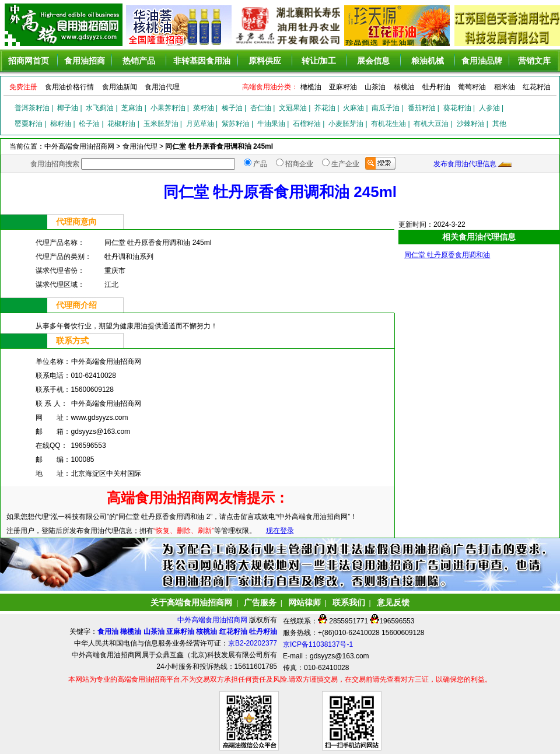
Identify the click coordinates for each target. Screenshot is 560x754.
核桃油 (404, 87)
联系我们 (349, 602)
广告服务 (260, 602)
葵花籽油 (457, 108)
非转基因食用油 (202, 61)
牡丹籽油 (436, 87)
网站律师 (304, 602)
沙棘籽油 (471, 124)
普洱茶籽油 (32, 108)
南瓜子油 (386, 108)
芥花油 (325, 108)
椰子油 (68, 108)
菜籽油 (204, 108)
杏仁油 (261, 108)
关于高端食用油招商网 (191, 602)
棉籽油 (61, 124)
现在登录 (280, 531)
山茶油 (375, 87)
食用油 (108, 632)
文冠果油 (293, 108)
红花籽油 (537, 87)
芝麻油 (132, 108)
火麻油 (353, 108)
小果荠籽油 (168, 108)
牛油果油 (271, 124)
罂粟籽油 (29, 124)
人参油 (489, 108)
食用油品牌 (482, 61)
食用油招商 (85, 61)
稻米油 (505, 87)
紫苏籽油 (236, 124)
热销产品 (139, 61)
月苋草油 (200, 124)
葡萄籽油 (472, 87)
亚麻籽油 (343, 87)
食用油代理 (162, 87)
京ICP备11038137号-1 (318, 644)
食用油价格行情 (69, 87)
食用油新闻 (120, 87)
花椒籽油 (121, 124)
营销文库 (534, 61)
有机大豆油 (431, 124)
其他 (499, 124)
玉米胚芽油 (161, 124)
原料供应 (265, 61)
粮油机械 (428, 61)
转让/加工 (319, 61)
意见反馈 (393, 602)
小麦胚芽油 (346, 124)
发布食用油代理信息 (465, 164)
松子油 (89, 124)
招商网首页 (29, 61)
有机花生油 (388, 124)
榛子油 (232, 108)
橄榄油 (311, 87)
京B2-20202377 (253, 643)
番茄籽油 (422, 108)
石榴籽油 (307, 124)
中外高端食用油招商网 (213, 620)
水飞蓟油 (100, 108)
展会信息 (373, 61)
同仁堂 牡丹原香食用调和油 (447, 255)
